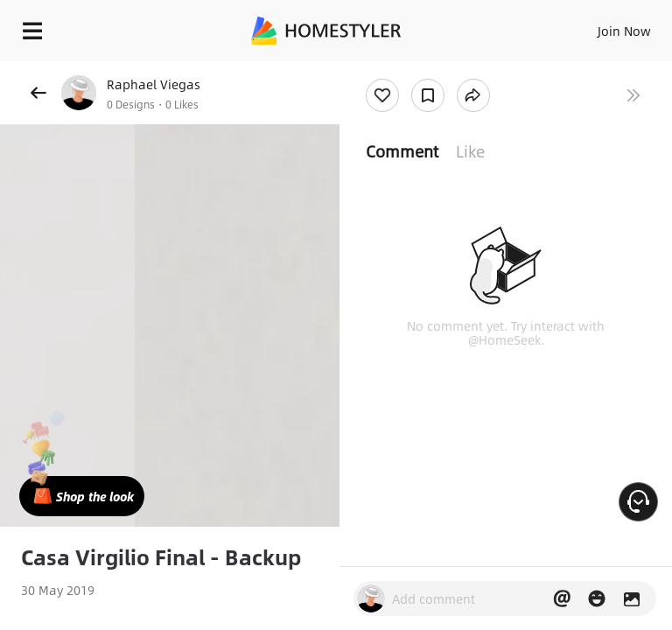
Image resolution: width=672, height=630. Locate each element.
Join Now (624, 31)
